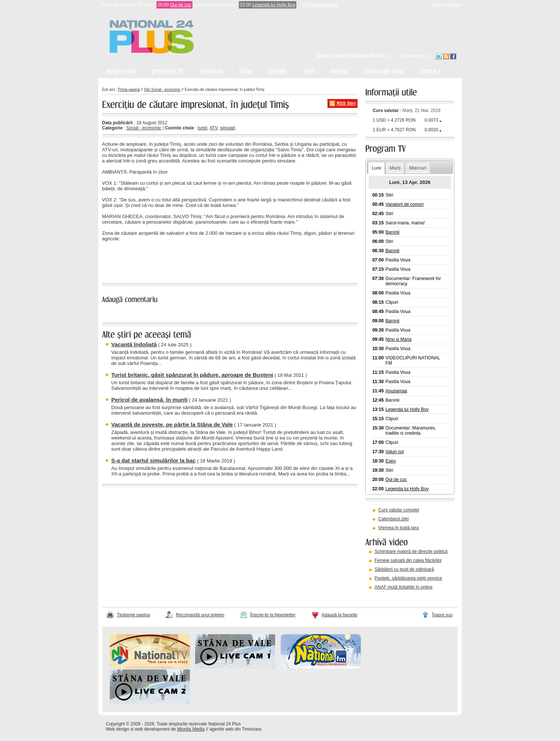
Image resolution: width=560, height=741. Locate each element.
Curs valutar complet (399, 510)
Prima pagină (129, 90)
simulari (228, 128)
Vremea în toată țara (398, 528)
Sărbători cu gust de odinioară (404, 569)
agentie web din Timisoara (235, 729)
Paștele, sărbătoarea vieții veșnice (408, 578)
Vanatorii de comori (405, 204)
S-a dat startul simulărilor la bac (154, 460)
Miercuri (418, 168)
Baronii (393, 232)
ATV (213, 128)
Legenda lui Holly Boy (274, 5)
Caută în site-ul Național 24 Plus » (353, 55)
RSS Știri (346, 103)
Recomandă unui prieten (200, 615)
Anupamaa (396, 391)
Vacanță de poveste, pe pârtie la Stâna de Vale (172, 424)
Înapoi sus (442, 615)
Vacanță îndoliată (134, 344)
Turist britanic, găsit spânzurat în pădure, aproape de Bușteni (192, 375)
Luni (376, 168)
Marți (395, 168)
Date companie (447, 4)
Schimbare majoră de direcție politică (411, 551)
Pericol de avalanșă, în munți (149, 400)
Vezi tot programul (320, 5)
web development (152, 729)
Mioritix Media (191, 729)
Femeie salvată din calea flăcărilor (408, 560)
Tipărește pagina (133, 615)
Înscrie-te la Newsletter (273, 615)
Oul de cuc (180, 5)
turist (202, 128)
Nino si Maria (399, 339)
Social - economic (144, 128)
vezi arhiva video (386, 596)
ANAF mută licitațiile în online (403, 587)
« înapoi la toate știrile (127, 264)
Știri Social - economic (162, 90)
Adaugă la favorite (340, 615)
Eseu (391, 461)
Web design (117, 729)
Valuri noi (395, 452)
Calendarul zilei (393, 519)
